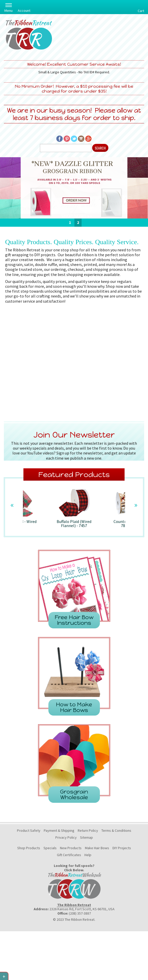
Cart (141, 11)
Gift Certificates (69, 855)
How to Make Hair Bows (74, 707)
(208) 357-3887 (80, 913)
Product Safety (29, 830)
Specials (50, 848)
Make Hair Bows (97, 848)
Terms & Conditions (116, 830)
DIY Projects (122, 848)
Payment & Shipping (59, 830)
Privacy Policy (66, 837)
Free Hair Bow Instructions (74, 620)
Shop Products (29, 848)
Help (88, 855)
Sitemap (86, 837)
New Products (71, 848)
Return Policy (88, 830)
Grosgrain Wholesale (74, 794)
